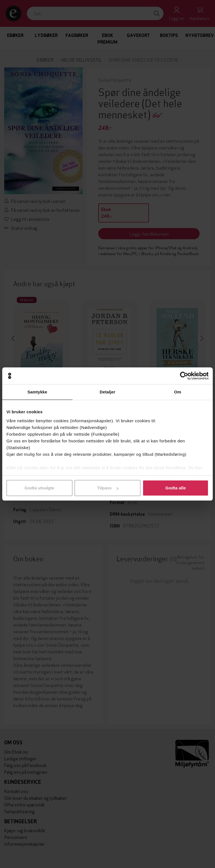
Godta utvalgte (39, 488)
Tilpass (108, 488)
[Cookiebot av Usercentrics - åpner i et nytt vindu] (184, 376)
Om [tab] (178, 392)
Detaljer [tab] (107, 392)
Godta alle (176, 488)
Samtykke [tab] (37, 392)
